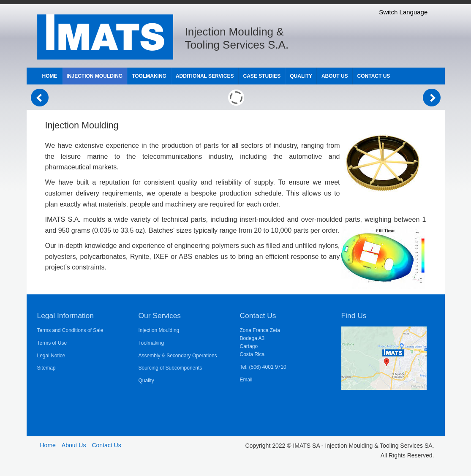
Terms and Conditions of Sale (70, 330)
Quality (146, 381)
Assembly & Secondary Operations (178, 356)
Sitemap (46, 368)
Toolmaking (151, 343)
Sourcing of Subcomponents (170, 368)
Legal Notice (51, 356)
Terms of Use (52, 343)
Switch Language (403, 12)
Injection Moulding (159, 330)
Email (246, 380)
